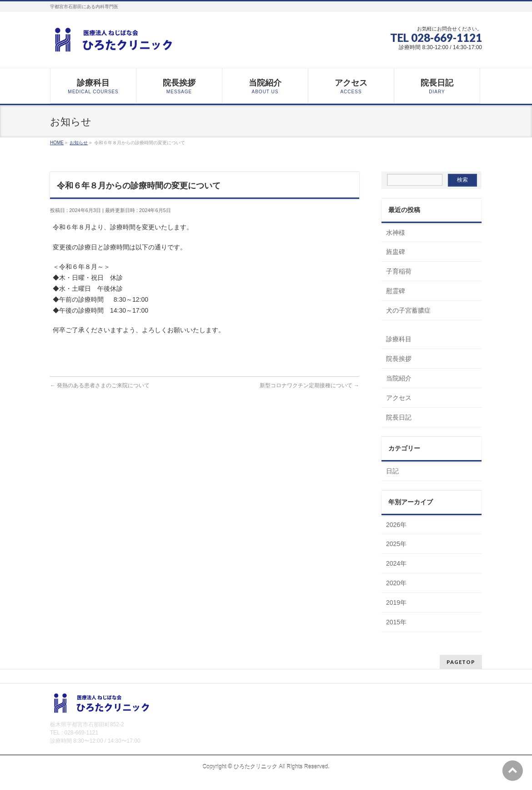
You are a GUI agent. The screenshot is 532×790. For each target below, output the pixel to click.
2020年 (396, 583)
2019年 (396, 603)
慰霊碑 (396, 291)
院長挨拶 (399, 359)
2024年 (396, 563)
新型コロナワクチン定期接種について (309, 385)
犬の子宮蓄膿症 (408, 310)
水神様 (396, 233)
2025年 (396, 544)
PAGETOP (461, 662)
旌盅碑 (396, 252)
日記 (392, 471)
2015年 (396, 622)
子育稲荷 (399, 271)
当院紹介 (399, 378)
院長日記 (399, 417)
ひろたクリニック (256, 767)
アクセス (399, 398)
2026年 (396, 525)
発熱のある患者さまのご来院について (100, 385)
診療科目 (399, 339)
